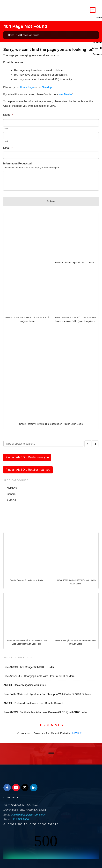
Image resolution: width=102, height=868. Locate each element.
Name (8, 115)
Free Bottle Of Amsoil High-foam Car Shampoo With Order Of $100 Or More (47, 694)
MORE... (79, 733)
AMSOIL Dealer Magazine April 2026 (25, 685)
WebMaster (66, 94)
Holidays (12, 488)
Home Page (27, 87)
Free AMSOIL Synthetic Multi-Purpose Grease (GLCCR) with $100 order (45, 712)
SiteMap (47, 87)
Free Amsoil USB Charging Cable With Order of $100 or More (39, 676)
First (6, 128)
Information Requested (17, 164)
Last (6, 141)
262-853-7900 (21, 820)
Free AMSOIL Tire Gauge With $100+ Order (29, 667)
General (11, 494)
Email (8, 148)
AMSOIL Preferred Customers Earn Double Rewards (34, 703)
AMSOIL (12, 500)
